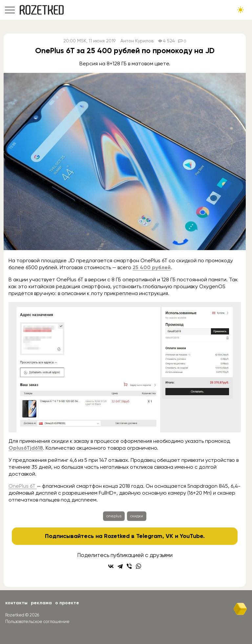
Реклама (41, 603)
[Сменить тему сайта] (241, 10)
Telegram (149, 536)
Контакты (16, 603)
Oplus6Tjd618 (26, 448)
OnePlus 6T (23, 486)
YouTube (191, 536)
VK (169, 536)
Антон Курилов (137, 41)
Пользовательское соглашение (37, 622)
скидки (137, 516)
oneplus (114, 516)
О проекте (67, 603)
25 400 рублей (152, 267)
